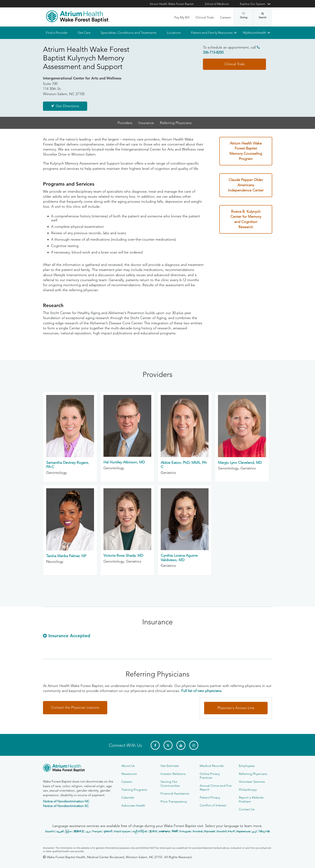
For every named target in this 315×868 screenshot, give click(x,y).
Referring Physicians (176, 123)
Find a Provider (57, 33)
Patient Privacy (210, 797)
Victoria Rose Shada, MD (123, 556)
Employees (247, 766)
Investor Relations (173, 774)
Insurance (146, 123)
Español (50, 831)
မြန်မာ (69, 831)
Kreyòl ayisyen (122, 831)
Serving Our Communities (170, 784)
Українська (243, 831)
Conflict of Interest (213, 805)
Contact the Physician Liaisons (75, 708)
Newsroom (129, 774)
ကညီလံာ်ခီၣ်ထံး (140, 831)
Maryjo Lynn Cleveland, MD (240, 463)
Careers (225, 17)
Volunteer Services (252, 782)
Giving (244, 16)
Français (97, 831)
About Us (128, 766)
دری (88, 831)
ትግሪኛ (231, 831)
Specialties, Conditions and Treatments (129, 33)
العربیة (60, 831)
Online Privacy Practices (210, 776)
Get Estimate (170, 766)
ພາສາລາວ (164, 831)
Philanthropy (248, 790)
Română (198, 831)
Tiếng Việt (264, 831)
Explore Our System (253, 4)
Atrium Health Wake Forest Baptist (172, 4)
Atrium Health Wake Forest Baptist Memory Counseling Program (246, 151)
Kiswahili (222, 831)
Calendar (128, 797)
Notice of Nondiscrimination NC (66, 801)
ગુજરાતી (108, 831)
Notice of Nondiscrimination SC (66, 806)
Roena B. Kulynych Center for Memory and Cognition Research (246, 219)
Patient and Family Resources (212, 33)
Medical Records (212, 766)
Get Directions (67, 106)
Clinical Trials (205, 17)
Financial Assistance (175, 793)
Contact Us (247, 809)
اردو (254, 831)
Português (185, 831)
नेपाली (175, 831)
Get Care (84, 33)
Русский (210, 831)
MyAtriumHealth (255, 33)
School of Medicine (217, 4)
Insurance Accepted (69, 636)
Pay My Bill (182, 17)
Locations (174, 33)
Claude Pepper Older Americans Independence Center (246, 185)
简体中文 (79, 831)
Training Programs (134, 790)
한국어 (153, 831)
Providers (125, 123)
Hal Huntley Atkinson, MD (124, 462)
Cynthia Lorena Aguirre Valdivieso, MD (179, 558)
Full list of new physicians (201, 691)
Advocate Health (133, 805)
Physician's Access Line (236, 708)
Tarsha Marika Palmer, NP (66, 556)
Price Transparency (174, 801)
